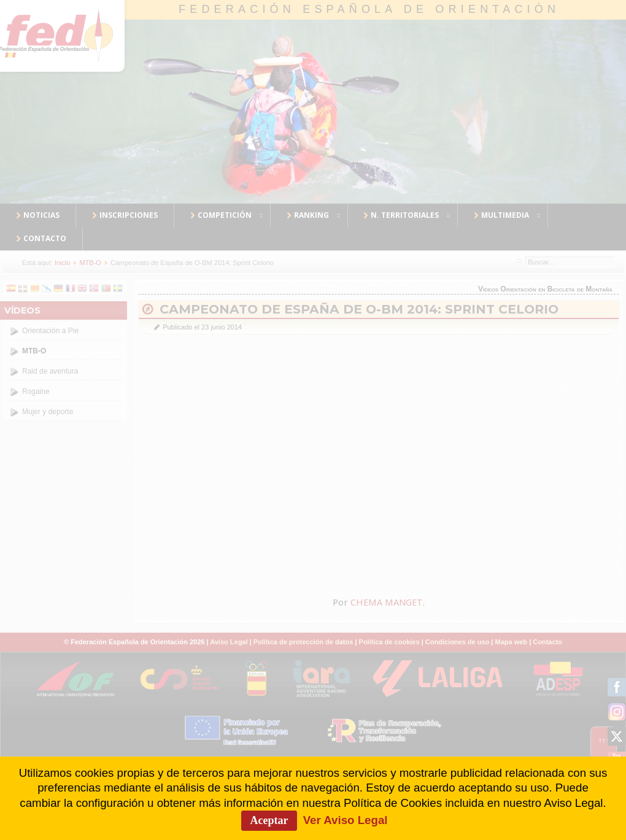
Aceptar (269, 820)
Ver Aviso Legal (346, 820)
